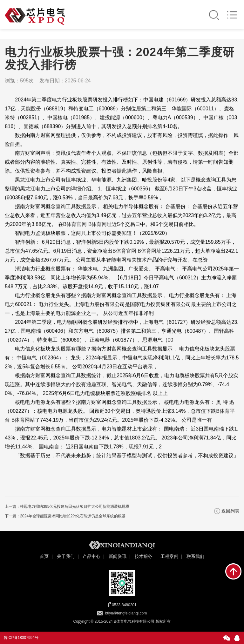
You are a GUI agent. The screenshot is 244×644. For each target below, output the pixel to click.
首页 (44, 556)
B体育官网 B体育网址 (88, 225)
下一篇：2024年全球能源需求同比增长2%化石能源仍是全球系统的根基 (65, 517)
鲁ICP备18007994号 (21, 638)
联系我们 (195, 556)
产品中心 (91, 556)
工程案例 (169, 556)
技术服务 (144, 556)
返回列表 (230, 512)
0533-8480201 (124, 605)
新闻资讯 (118, 556)
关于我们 (66, 556)
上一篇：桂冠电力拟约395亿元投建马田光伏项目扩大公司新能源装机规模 (67, 507)
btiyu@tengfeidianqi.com (126, 613)
